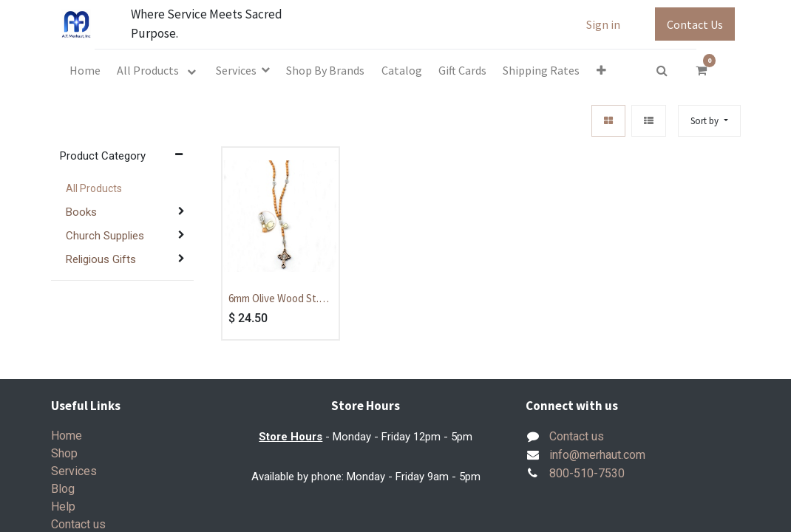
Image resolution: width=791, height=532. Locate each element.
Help (63, 507)
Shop (64, 453)
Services (74, 471)
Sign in (603, 24)
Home (67, 436)
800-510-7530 (587, 473)
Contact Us (695, 24)
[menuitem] (85, 70)
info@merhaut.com (597, 455)
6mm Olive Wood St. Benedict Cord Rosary (279, 299)
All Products (94, 188)
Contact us (78, 524)
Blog (63, 489)
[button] (601, 70)
